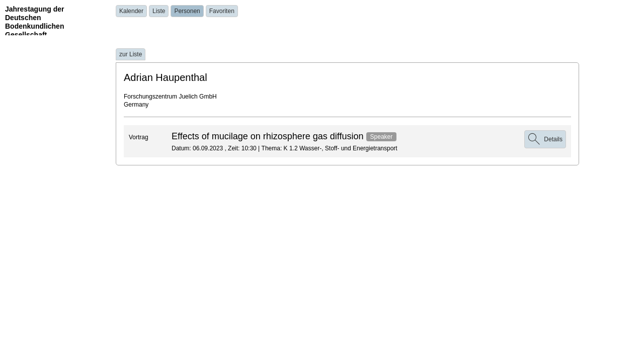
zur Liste (131, 54)
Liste (159, 11)
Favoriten (222, 11)
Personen (187, 11)
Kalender (131, 11)
